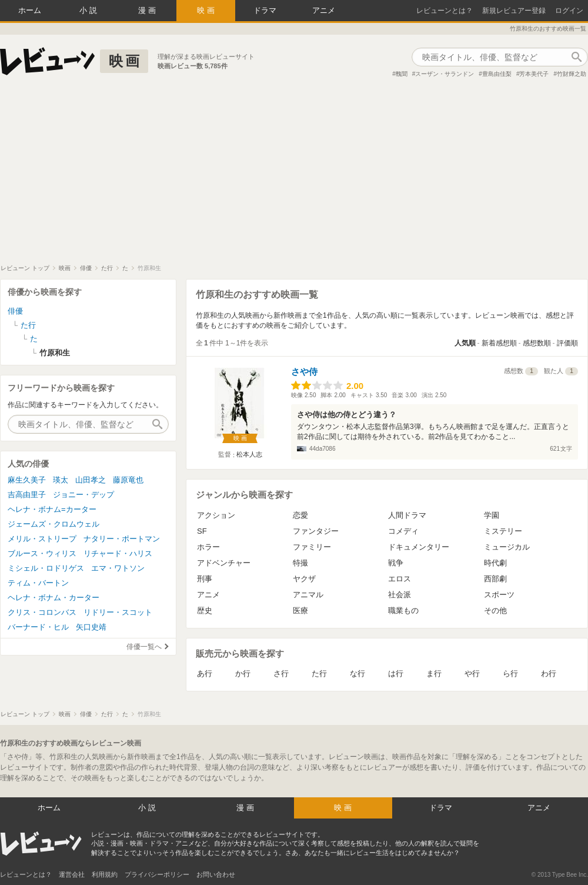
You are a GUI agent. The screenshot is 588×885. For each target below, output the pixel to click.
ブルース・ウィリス (42, 553)
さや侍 (304, 372)
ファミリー (312, 547)
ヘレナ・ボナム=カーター (52, 509)
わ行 (549, 673)
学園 (492, 515)
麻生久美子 (27, 480)
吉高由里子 (27, 495)
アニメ (324, 10)
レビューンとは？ (445, 11)
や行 (472, 673)
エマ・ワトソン (118, 568)
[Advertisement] (294, 176)
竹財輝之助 (572, 74)
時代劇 (495, 563)
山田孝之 (91, 480)
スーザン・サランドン (445, 74)
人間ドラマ (407, 515)
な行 (358, 673)
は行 (396, 673)
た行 (319, 673)
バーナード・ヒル (38, 627)
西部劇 (495, 579)
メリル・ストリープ (42, 539)
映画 (207, 10)
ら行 (510, 673)
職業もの (403, 610)
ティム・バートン (38, 583)
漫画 (148, 10)
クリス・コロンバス (42, 612)
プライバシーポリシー (157, 874)
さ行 (281, 673)
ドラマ (265, 10)
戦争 (396, 563)
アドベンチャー (224, 563)
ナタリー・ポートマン (122, 539)
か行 (243, 673)
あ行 (205, 673)
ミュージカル (507, 547)
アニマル (308, 595)
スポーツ (499, 595)
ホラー (208, 547)
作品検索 (576, 57)
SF (202, 531)
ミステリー (503, 531)
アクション (216, 515)
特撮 (300, 563)
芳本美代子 (534, 74)
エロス (400, 579)
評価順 (567, 343)
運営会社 (72, 874)
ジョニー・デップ (83, 495)
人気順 (465, 343)
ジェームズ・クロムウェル (54, 524)
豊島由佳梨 (497, 74)
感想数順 (537, 343)
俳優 (15, 311)
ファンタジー (316, 531)
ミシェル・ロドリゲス (46, 568)
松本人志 (249, 454)
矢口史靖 (91, 627)
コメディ (403, 531)
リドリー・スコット (118, 612)
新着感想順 (499, 343)
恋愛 (300, 515)
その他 (495, 610)
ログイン (569, 11)
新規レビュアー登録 (514, 11)
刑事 (205, 579)
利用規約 (105, 874)
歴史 (205, 610)
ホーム (30, 10)
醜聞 (402, 74)
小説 (89, 10)
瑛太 (61, 480)
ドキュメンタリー (419, 547)
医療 (300, 610)
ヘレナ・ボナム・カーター (54, 598)
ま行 (434, 673)
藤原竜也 (128, 480)
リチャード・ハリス (118, 553)
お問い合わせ (216, 874)
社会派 (400, 595)
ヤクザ (304, 579)
